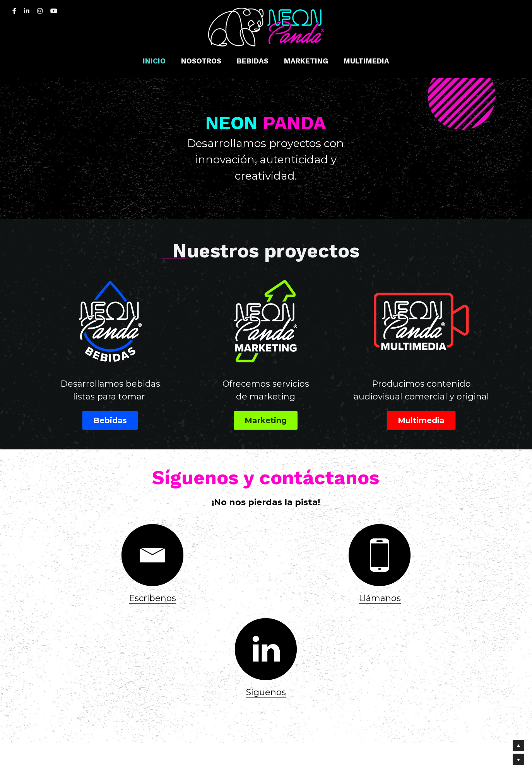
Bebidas (110, 405)
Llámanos (266, 584)
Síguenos (421, 584)
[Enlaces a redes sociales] (14, 11)
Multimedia (421, 405)
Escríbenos (111, 584)
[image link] (266, 27)
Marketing (266, 405)
